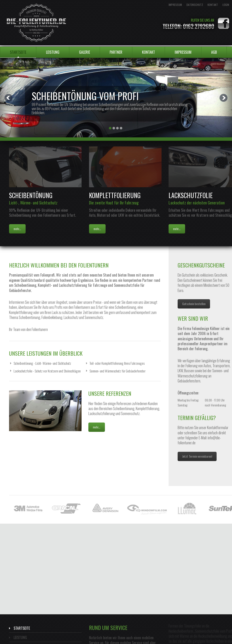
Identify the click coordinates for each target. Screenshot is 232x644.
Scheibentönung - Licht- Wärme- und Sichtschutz (42, 363)
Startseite (18, 52)
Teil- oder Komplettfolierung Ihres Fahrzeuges (117, 363)
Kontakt (213, 5)
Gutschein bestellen (194, 304)
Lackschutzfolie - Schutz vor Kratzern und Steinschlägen (47, 371)
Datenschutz (195, 5)
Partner (116, 52)
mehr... (17, 229)
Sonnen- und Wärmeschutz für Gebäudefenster (117, 371)
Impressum (175, 5)
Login (226, 5)
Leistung (53, 52)
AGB (214, 52)
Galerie (85, 52)
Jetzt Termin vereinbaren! (197, 456)
